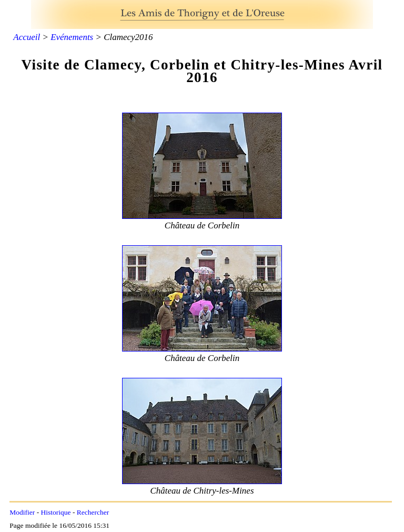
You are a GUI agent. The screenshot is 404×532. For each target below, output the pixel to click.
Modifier (22, 512)
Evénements (72, 37)
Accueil (27, 37)
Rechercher (93, 512)
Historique (56, 512)
